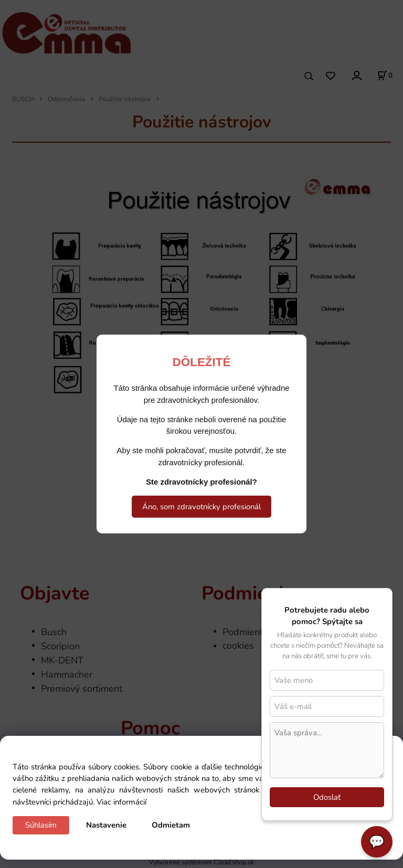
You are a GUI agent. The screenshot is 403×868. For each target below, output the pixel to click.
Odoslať (327, 797)
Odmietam (171, 825)
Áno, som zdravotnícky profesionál (201, 507)
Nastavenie (106, 825)
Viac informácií (121, 802)
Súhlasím (41, 825)
